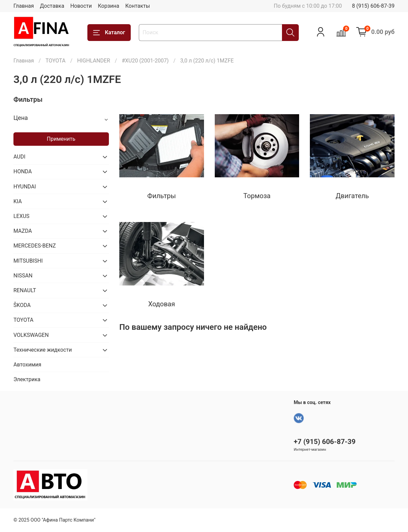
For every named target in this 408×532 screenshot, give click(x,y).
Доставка (52, 6)
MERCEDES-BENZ (35, 246)
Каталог (109, 33)
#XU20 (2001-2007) (145, 61)
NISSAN (23, 276)
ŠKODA (22, 305)
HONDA (23, 171)
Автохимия (27, 365)
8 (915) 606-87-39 (373, 6)
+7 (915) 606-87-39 (325, 442)
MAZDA (23, 231)
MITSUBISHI (28, 261)
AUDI (19, 157)
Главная (24, 6)
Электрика (27, 379)
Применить (61, 139)
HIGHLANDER (93, 61)
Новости (81, 6)
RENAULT (25, 290)
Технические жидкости (43, 350)
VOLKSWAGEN (31, 335)
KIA (18, 201)
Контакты (138, 6)
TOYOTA (55, 61)
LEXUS (22, 216)
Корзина (108, 6)
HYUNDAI (25, 187)
